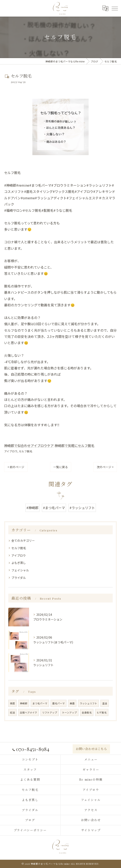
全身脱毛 (87, 712)
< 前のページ (16, 467)
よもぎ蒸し (19, 563)
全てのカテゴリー (23, 541)
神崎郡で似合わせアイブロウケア (29, 446)
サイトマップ (91, 830)
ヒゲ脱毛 (102, 712)
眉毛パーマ (59, 703)
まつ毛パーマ (40, 703)
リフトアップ (50, 712)
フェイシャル (20, 570)
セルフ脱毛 (26, 451)
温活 (105, 703)
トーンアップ (69, 712)
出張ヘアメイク (29, 712)
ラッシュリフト (88, 703)
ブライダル (19, 578)
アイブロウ (11, 451)
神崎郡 (24, 703)
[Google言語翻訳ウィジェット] (105, 8)
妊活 (12, 712)
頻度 (12, 703)
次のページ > (105, 467)
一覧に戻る (61, 467)
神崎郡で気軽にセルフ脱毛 (75, 446)
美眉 (72, 703)
